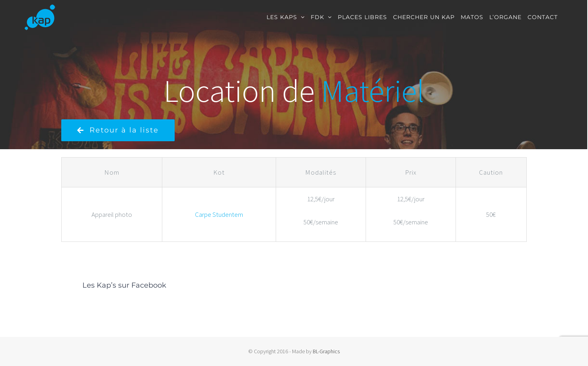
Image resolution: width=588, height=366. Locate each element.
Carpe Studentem (219, 214)
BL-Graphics (326, 351)
